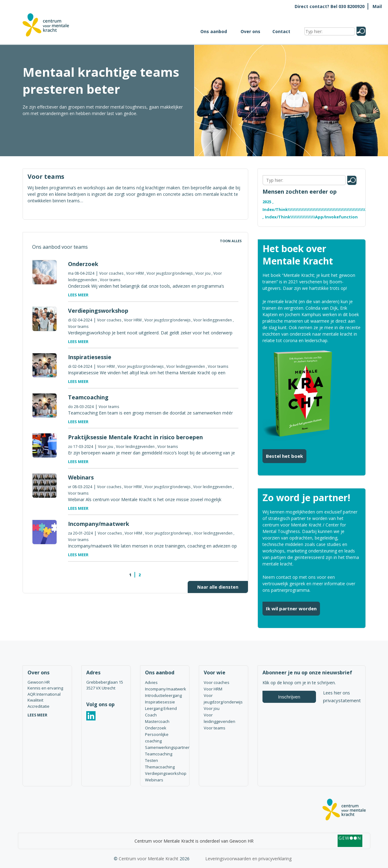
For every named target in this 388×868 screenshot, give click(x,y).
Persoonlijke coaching (157, 738)
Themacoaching (160, 767)
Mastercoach (157, 721)
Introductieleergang (163, 695)
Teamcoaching (159, 754)
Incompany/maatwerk (165, 689)
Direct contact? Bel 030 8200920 (330, 6)
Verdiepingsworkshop (165, 773)
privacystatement (342, 700)
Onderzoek (156, 728)
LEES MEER (37, 715)
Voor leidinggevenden (213, 320)
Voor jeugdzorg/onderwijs (170, 273)
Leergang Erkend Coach (161, 712)
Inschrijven (289, 697)
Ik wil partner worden (291, 608)
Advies (151, 682)
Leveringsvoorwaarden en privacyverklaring (248, 859)
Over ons (250, 31)
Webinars (154, 780)
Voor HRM (135, 273)
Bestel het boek (284, 456)
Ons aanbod (214, 31)
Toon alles (231, 241)
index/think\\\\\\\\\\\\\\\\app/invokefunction (311, 217)
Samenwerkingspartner (165, 747)
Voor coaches (111, 273)
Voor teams (110, 280)
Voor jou (203, 273)
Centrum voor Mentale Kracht (149, 859)
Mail (377, 6)
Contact (281, 31)
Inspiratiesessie (160, 702)
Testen (151, 760)
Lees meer (78, 295)
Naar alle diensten (218, 587)
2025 (267, 202)
